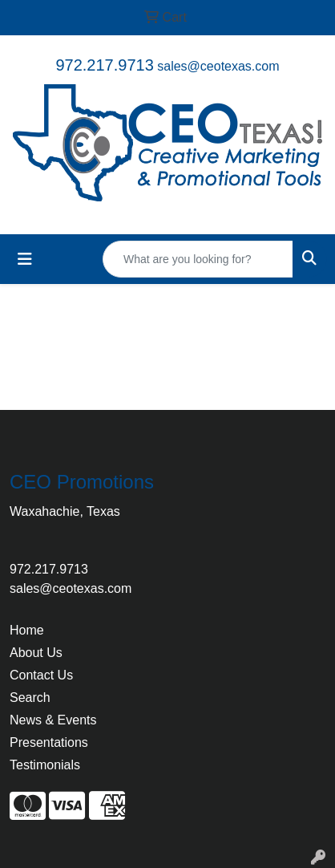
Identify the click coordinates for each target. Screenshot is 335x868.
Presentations (49, 742)
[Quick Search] (198, 259)
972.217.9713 (104, 65)
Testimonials (45, 765)
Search (30, 698)
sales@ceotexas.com (218, 66)
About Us (36, 653)
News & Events (53, 720)
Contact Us (41, 675)
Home (27, 630)
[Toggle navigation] (25, 259)
